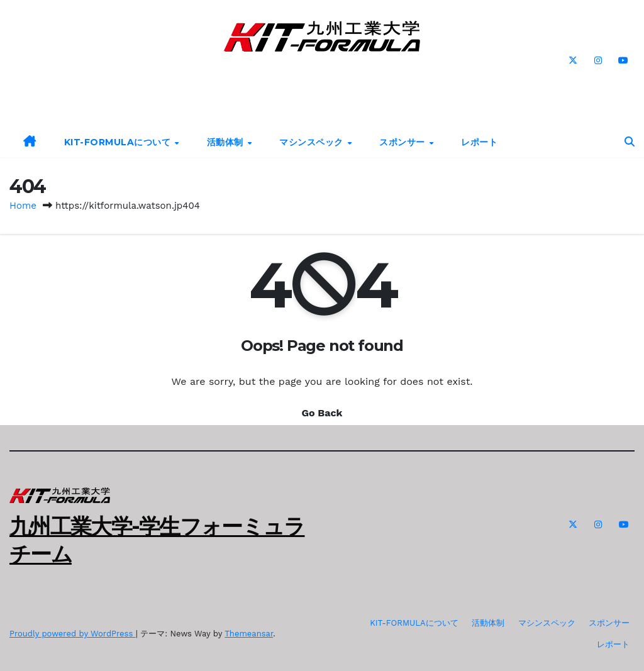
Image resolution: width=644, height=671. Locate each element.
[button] (630, 142)
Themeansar (249, 634)
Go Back (322, 413)
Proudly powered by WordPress (73, 634)
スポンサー (403, 142)
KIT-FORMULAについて (119, 142)
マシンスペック (313, 142)
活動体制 (227, 142)
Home (23, 206)
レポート (479, 142)
